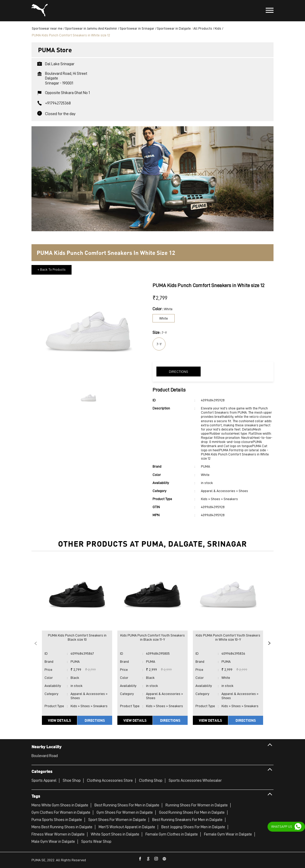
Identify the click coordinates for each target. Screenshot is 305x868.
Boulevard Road (45, 756)
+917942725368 (58, 103)
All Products (203, 28)
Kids (218, 28)
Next (269, 643)
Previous (36, 643)
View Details (59, 720)
